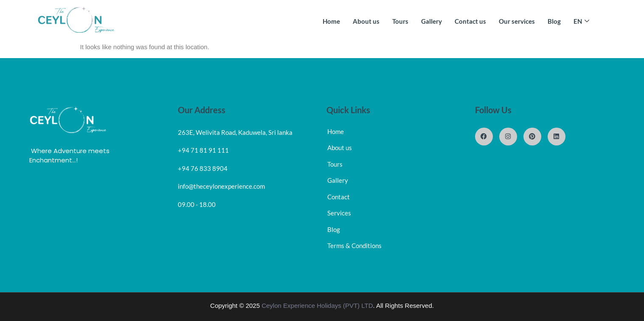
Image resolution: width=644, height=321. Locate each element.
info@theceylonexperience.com (221, 186)
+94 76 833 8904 (203, 168)
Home (331, 21)
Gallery (432, 21)
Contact (339, 197)
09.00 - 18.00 (197, 204)
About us (366, 21)
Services (339, 213)
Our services (517, 21)
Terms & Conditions (354, 246)
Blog (554, 21)
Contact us (470, 21)
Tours (400, 21)
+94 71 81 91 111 (203, 150)
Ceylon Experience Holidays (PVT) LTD (317, 306)
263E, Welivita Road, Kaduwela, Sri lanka (235, 132)
